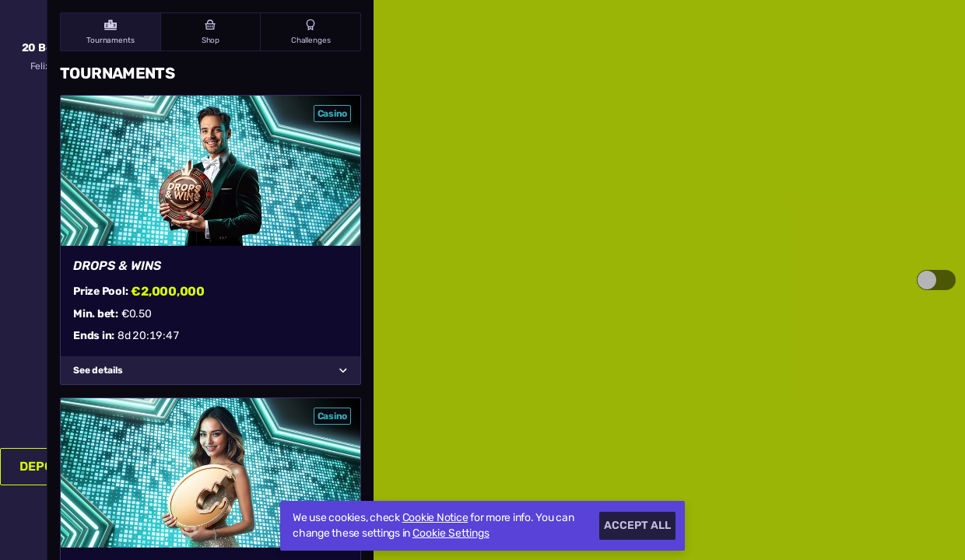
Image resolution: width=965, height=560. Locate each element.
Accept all (637, 525)
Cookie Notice (435, 518)
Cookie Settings (451, 534)
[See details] (343, 370)
